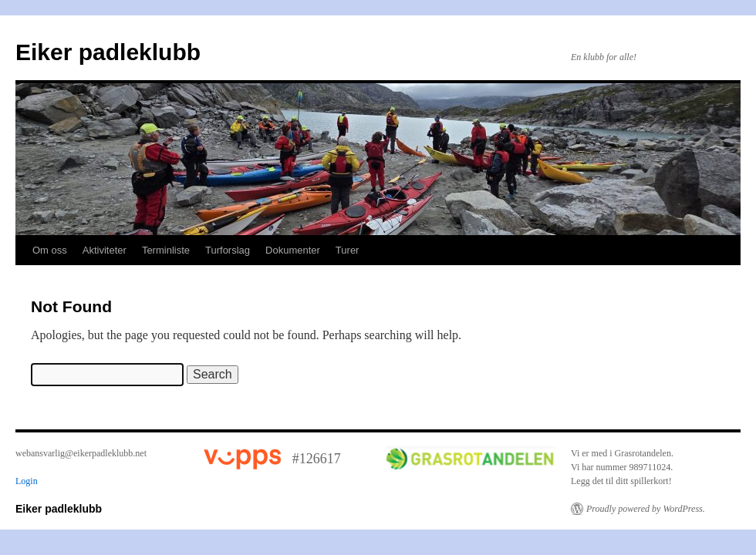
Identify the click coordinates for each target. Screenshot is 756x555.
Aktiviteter (105, 250)
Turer (348, 250)
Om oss (50, 250)
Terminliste (166, 250)
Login (27, 481)
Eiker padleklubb (108, 52)
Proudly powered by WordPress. (646, 509)
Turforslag (228, 250)
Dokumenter (293, 250)
